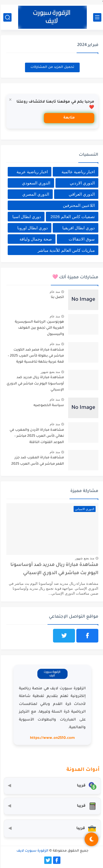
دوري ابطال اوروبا (32, 228)
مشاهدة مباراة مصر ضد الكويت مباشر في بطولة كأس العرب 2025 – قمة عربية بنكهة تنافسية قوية (35, 356)
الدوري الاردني (81, 183)
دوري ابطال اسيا (26, 217)
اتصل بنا (57, 297)
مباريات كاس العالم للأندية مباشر (65, 250)
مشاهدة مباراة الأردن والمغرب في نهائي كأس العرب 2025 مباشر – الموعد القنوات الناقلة (36, 436)
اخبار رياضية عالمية (77, 172)
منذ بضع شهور (49, 372)
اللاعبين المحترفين (78, 205)
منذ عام (54, 292)
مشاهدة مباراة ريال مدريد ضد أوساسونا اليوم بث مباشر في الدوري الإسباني (34, 384)
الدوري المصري (35, 194)
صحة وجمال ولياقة (35, 239)
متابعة (68, 118)
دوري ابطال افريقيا (78, 228)
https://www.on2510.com (51, 738)
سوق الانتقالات (81, 239)
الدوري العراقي (81, 194)
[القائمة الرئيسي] (96, 17)
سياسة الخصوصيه (48, 406)
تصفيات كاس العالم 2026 (72, 217)
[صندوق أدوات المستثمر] (51, 829)
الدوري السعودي (35, 183)
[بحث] (7, 17)
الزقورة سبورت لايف (32, 851)
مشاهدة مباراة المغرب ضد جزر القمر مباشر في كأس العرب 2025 (37, 461)
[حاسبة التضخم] (51, 806)
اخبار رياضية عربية (31, 172)
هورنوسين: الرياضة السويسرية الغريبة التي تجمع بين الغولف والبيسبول (39, 328)
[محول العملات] (51, 786)
